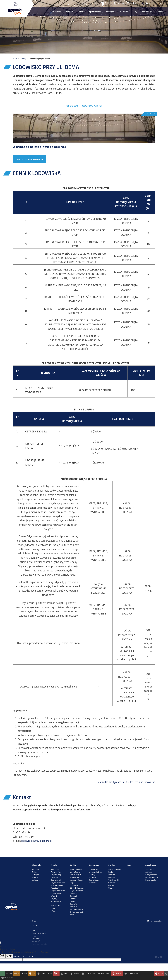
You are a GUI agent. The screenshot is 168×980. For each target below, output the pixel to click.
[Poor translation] (9, 956)
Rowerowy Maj (56, 893)
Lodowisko (74, 885)
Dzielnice (124, 12)
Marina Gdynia (75, 872)
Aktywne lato (56, 906)
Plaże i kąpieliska (76, 869)
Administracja (148, 12)
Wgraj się (54, 896)
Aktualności (57, 12)
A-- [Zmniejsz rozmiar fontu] (91, 4)
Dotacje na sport (151, 875)
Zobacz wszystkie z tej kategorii (29, 159)
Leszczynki (112, 875)
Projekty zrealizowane (56, 900)
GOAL (53, 908)
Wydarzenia (111, 12)
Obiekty (81, 12)
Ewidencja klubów (152, 877)
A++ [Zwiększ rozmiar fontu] (97, 4)
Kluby (135, 12)
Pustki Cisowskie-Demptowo (114, 881)
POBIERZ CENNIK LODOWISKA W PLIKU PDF (84, 106)
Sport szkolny (95, 12)
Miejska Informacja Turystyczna (76, 892)
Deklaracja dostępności (37, 940)
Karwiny (111, 872)
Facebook (36, 869)
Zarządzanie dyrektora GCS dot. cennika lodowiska (127, 782)
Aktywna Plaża (56, 872)
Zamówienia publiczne (150, 871)
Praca (34, 936)
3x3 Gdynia (55, 869)
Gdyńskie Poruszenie (59, 883)
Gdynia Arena (75, 877)
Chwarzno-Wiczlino (115, 869)
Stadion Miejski (75, 875)
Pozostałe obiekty (76, 909)
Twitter (35, 872)
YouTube (35, 877)
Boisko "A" (73, 904)
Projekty (70, 12)
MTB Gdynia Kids (57, 885)
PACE (53, 911)
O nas (161, 12)
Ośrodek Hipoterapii (77, 888)
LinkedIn (35, 880)
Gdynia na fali (56, 880)
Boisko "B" (74, 907)
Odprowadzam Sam (58, 891)
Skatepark (73, 896)
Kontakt (35, 925)
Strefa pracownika (154, 921)
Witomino (111, 888)
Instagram (36, 875)
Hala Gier (73, 899)
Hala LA (72, 901)
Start (15, 59)
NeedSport (55, 888)
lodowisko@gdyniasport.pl (36, 841)
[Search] (161, 4)
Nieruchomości (151, 880)
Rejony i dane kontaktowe (94, 881)
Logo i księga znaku (39, 933)
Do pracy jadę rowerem (56, 876)
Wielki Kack (112, 885)
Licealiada (92, 877)
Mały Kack (111, 877)
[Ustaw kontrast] (103, 4)
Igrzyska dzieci (94, 869)
